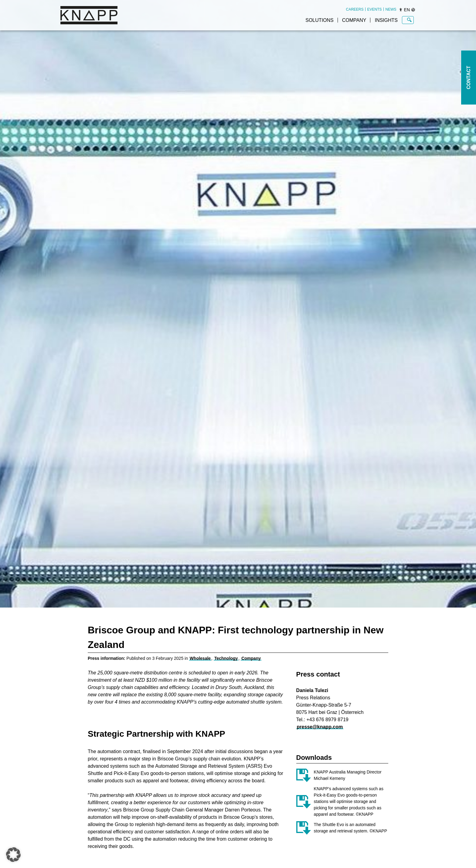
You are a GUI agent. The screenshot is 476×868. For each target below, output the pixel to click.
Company (354, 20)
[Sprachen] (413, 10)
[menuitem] (355, 9)
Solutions (319, 20)
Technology (226, 658)
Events (375, 9)
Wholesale (200, 658)
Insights (386, 20)
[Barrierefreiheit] (401, 10)
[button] (13, 855)
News (391, 9)
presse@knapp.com (320, 727)
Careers (355, 9)
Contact (469, 77)
